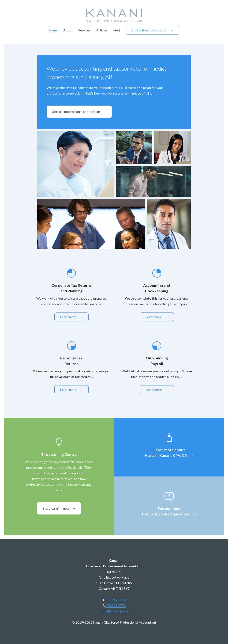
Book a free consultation (152, 30)
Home (53, 30)
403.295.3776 (116, 605)
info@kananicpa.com (116, 611)
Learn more (71, 317)
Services (84, 30)
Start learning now (59, 508)
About (68, 30)
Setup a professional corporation (79, 112)
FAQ (117, 30)
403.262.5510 (116, 600)
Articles (102, 30)
